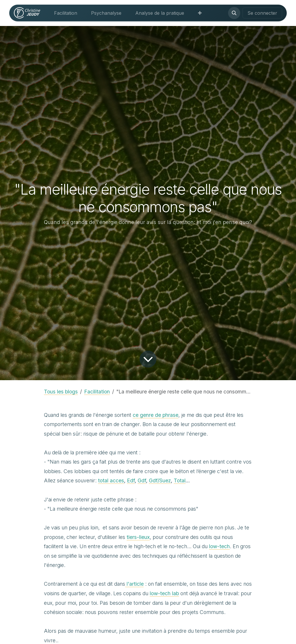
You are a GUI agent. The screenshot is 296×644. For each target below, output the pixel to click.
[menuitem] (66, 13)
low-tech (219, 546)
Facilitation (97, 392)
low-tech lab (164, 593)
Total (180, 480)
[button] (234, 13)
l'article (134, 584)
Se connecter (262, 13)
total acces (111, 480)
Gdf (142, 480)
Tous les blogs (61, 392)
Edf (131, 480)
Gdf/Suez (160, 480)
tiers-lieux (138, 537)
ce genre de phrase (156, 415)
